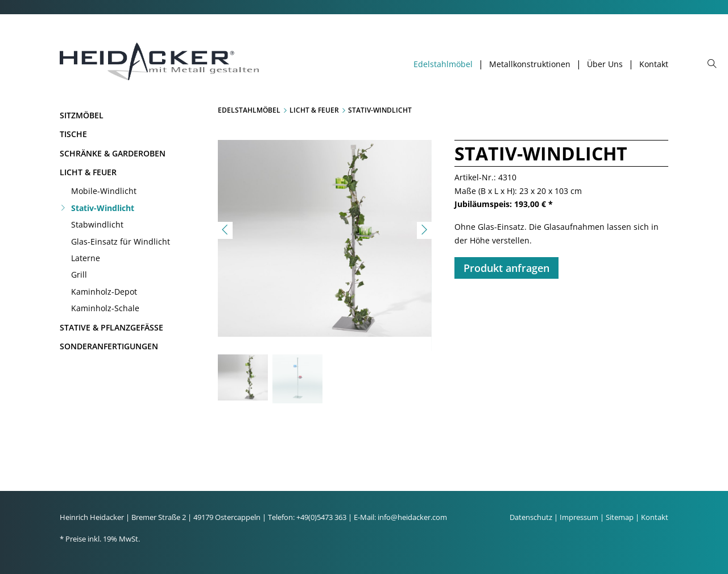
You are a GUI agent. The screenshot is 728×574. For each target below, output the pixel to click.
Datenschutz (531, 517)
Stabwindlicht (97, 224)
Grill (79, 274)
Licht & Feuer (88, 172)
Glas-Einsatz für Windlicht (121, 241)
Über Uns (605, 64)
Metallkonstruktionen (530, 64)
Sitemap (620, 517)
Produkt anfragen (506, 268)
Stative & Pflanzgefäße (111, 327)
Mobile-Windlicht (104, 191)
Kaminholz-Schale (105, 308)
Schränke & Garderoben (113, 153)
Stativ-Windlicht (103, 208)
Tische (73, 134)
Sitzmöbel (82, 115)
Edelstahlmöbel (443, 64)
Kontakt (654, 64)
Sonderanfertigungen (109, 346)
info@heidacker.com (412, 517)
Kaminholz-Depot (104, 292)
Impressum (579, 517)
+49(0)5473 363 (321, 517)
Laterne (86, 258)
